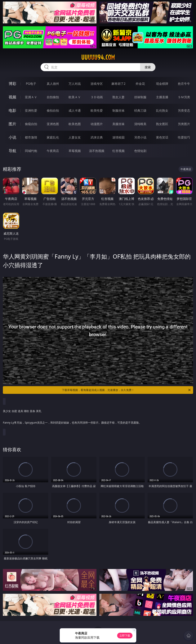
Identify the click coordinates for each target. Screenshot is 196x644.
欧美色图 (75, 124)
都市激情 (31, 137)
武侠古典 (97, 137)
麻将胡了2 (118, 84)
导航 (12, 151)
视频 (12, 97)
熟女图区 (162, 124)
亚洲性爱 (31, 110)
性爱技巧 (184, 137)
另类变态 (184, 110)
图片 (12, 124)
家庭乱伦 (53, 137)
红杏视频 (118, 151)
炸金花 (140, 84)
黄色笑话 (162, 137)
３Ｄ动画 (97, 97)
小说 (12, 137)
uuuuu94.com (98, 57)
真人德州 (53, 84)
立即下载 (125, 635)
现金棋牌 (162, 84)
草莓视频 (75, 151)
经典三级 (140, 110)
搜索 (148, 67)
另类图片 (184, 124)
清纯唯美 (140, 124)
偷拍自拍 (53, 110)
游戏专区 (97, 84)
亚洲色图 (53, 124)
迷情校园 (118, 137)
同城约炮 (31, 151)
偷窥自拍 (31, 124)
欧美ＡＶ (75, 97)
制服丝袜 (118, 110)
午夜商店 (53, 151)
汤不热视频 (97, 151)
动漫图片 (97, 124)
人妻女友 (75, 137)
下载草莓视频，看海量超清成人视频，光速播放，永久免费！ (127, 390)
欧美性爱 (97, 110)
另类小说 (140, 137)
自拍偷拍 (53, 97)
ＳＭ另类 (184, 97)
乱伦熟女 (162, 110)
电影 (12, 110)
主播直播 (162, 97)
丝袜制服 (140, 97)
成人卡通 (75, 110)
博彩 (12, 84)
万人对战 (75, 84)
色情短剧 (140, 151)
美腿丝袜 (118, 124)
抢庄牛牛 (184, 84)
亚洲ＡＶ (31, 97)
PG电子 (31, 84)
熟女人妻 (118, 97)
